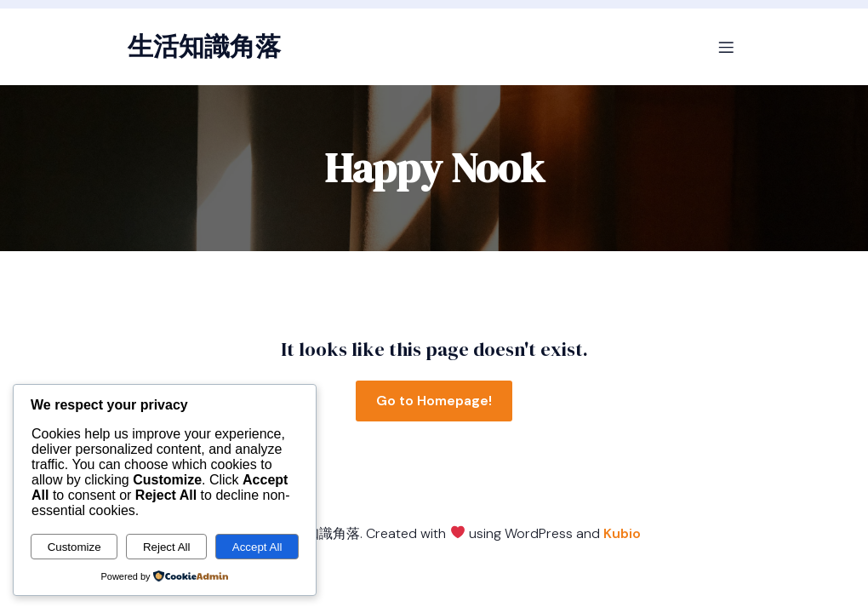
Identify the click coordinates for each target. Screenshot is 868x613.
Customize (74, 547)
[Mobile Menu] (726, 47)
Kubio (622, 533)
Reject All (167, 547)
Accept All (257, 547)
